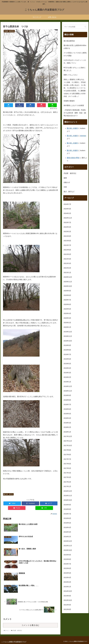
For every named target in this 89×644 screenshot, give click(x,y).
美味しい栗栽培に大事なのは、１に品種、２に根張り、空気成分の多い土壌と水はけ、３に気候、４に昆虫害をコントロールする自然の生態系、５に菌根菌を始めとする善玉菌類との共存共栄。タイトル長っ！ (75, 88)
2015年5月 (67, 573)
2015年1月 (67, 587)
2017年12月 (68, 436)
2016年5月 (67, 523)
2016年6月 (67, 518)
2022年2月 (67, 232)
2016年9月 (67, 505)
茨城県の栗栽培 (69, 101)
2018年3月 (67, 423)
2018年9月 (67, 395)
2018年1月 (67, 432)
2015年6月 (67, 568)
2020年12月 (68, 277)
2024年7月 (67, 204)
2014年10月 (68, 591)
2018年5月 (67, 414)
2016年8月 (67, 509)
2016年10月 (68, 500)
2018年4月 (67, 418)
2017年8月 (67, 455)
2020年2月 (67, 323)
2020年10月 (68, 286)
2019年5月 (67, 364)
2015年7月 (67, 564)
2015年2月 (67, 582)
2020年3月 (67, 318)
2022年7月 (67, 223)
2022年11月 (68, 218)
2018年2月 (67, 427)
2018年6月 (67, 409)
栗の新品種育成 (69, 41)
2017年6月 (67, 464)
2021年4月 (67, 259)
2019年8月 (67, 350)
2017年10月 (68, 446)
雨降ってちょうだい (71, 75)
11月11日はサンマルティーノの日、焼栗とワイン (75, 62)
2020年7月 (67, 300)
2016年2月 (67, 537)
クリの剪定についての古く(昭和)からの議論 (75, 54)
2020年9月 (67, 291)
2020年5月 (67, 309)
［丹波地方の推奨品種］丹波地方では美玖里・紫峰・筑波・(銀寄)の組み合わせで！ (75, 113)
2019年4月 (67, 368)
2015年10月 (68, 550)
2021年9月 (67, 236)
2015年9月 (67, 555)
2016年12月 (68, 491)
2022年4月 (67, 227)
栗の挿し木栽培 (72, 128)
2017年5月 (67, 468)
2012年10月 (68, 600)
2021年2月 (67, 268)
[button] (85, 27)
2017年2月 (67, 482)
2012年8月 (67, 609)
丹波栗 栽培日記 (8, 494)
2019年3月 (67, 373)
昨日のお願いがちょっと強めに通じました (75, 69)
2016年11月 (68, 496)
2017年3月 (67, 477)
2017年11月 (68, 441)
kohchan (83, 136)
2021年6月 (67, 250)
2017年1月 (67, 486)
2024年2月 (67, 213)
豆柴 (65, 187)
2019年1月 (67, 382)
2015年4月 (67, 578)
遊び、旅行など (69, 192)
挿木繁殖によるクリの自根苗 (74, 105)
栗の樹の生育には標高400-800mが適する (75, 47)
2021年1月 (67, 273)
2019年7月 (67, 354)
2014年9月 (67, 596)
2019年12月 (68, 332)
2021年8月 (67, 241)
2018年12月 (68, 386)
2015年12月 (68, 541)
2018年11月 (68, 391)
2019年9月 (67, 345)
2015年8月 (67, 559)
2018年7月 (67, 405)
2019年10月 (68, 341)
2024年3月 (67, 209)
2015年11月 (68, 546)
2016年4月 (67, 527)
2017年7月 (67, 459)
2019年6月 (67, 359)
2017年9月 (67, 450)
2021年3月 (67, 263)
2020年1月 (67, 327)
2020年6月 (67, 304)
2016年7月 (67, 514)
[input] (75, 27)
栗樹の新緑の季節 (73, 158)
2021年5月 (67, 254)
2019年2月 (67, 377)
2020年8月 (67, 295)
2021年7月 (67, 245)
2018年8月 (67, 400)
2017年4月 (67, 473)
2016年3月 (67, 532)
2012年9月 (67, 605)
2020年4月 (67, 313)
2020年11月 (68, 282)
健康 (65, 178)
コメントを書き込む (30, 625)
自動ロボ (67, 182)
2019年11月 (68, 336)
